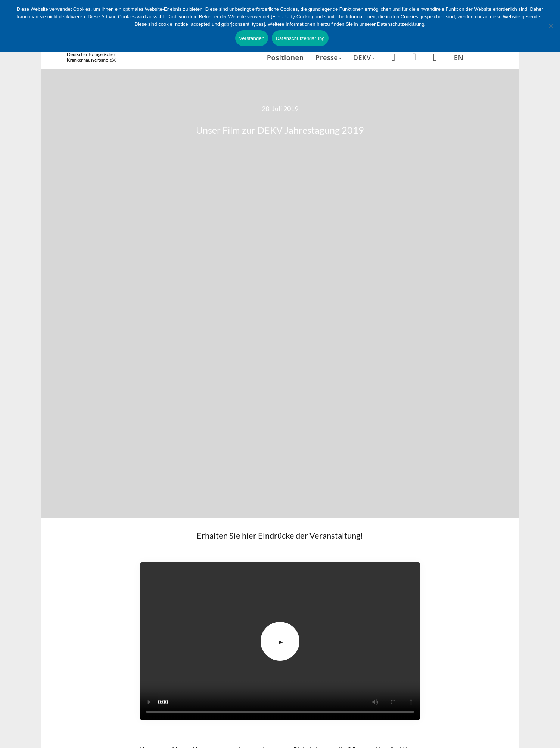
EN (459, 57)
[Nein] (551, 26)
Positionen (285, 57)
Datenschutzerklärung (300, 38)
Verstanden (252, 38)
